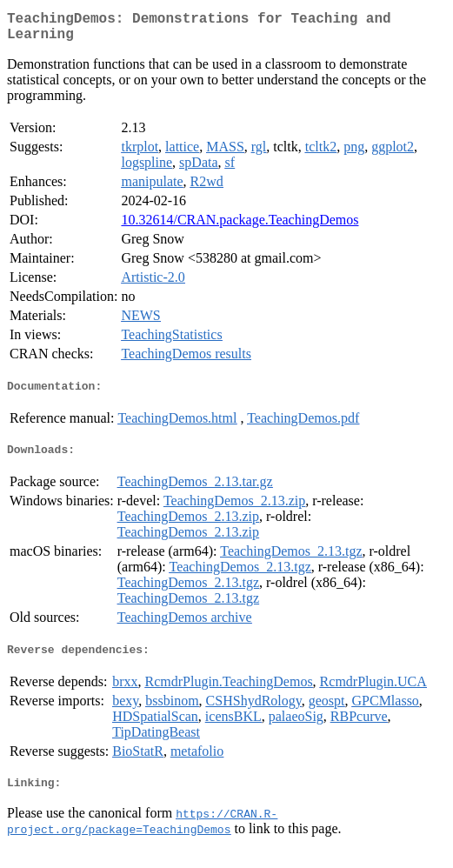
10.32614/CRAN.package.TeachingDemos (240, 227)
